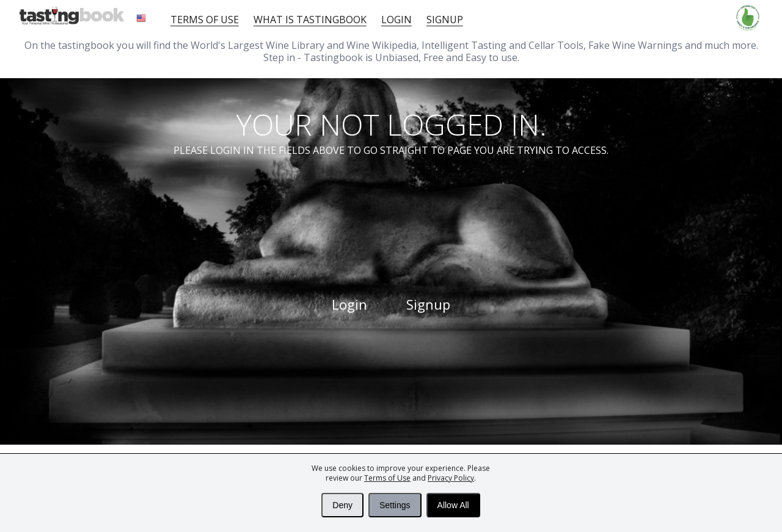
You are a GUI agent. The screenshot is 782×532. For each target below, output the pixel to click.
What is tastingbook (310, 20)
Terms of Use (387, 478)
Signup (445, 20)
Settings (395, 505)
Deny (342, 505)
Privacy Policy (451, 478)
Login (396, 20)
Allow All (453, 505)
